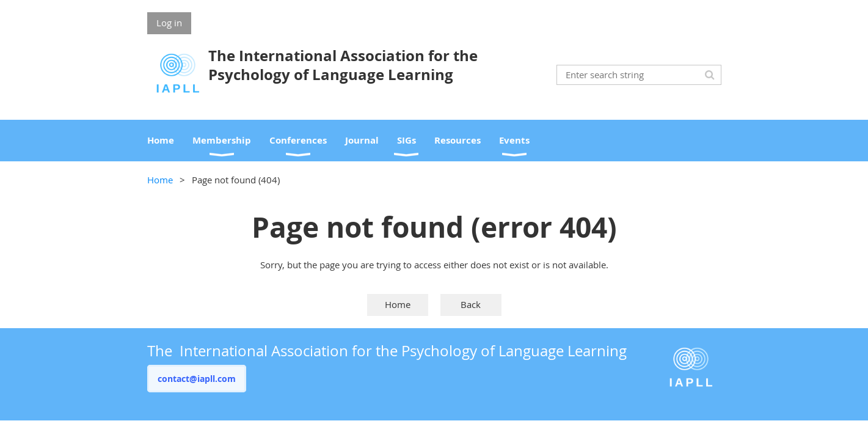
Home (160, 180)
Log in (169, 23)
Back (471, 304)
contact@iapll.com (197, 379)
